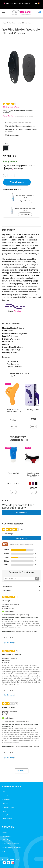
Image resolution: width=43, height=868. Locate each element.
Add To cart (17, 182)
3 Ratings (6, 107)
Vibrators (12, 23)
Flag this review (9, 642)
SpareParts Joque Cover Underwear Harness (33, 475)
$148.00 (33, 488)
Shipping (5, 803)
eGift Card (5, 792)
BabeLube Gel (13, 473)
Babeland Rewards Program (11, 844)
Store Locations (7, 836)
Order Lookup (7, 800)
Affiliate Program (7, 840)
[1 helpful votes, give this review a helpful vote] (5, 690)
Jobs (4, 851)
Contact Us (6, 796)
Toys (4, 23)
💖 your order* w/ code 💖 (22, 3)
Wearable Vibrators (25, 23)
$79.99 (33, 419)
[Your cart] (39, 13)
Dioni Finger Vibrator (33, 410)
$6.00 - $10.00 (13, 483)
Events (5, 832)
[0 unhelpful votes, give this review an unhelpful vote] (11, 638)
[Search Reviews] (21, 579)
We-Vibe (17, 311)
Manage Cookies (7, 819)
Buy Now (13, 426)
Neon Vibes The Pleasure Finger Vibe (13, 410)
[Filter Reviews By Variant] (21, 591)
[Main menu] (3, 13)
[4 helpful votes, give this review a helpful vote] (5, 753)
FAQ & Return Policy (8, 807)
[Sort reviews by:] (21, 587)
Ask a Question (9, 116)
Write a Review (15, 107)
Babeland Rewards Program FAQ (12, 848)
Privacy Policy (6, 815)
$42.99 (13, 420)
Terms (4, 811)
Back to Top (21, 771)
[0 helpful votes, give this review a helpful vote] (5, 638)
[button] (6, 148)
